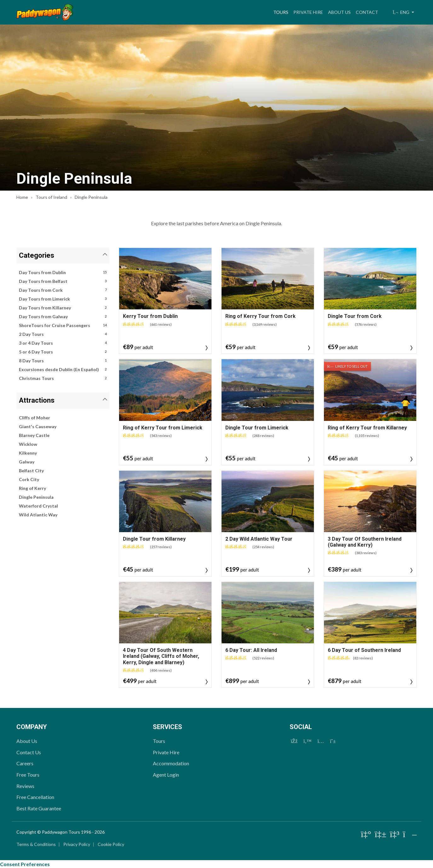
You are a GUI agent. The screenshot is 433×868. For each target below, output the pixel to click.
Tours (282, 11)
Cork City (29, 479)
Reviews (25, 786)
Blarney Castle (34, 435)
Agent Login (166, 775)
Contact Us (29, 752)
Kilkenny (28, 453)
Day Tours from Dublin (63, 273)
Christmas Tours (63, 378)
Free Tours (28, 775)
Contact (367, 12)
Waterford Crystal (38, 506)
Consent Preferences (25, 864)
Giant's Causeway (38, 426)
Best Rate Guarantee (39, 808)
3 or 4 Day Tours (63, 343)
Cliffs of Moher (35, 418)
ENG (401, 12)
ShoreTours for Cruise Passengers (63, 325)
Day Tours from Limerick (63, 299)
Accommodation (171, 763)
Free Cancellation (35, 797)
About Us (339, 12)
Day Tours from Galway (63, 317)
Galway (27, 462)
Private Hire (308, 12)
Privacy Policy (77, 844)
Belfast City (31, 471)
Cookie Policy (111, 844)
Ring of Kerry (32, 488)
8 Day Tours (63, 361)
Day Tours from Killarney (63, 308)
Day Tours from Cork (63, 290)
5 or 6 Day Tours (63, 352)
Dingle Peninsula (36, 497)
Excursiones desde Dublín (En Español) (63, 370)
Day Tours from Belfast (63, 281)
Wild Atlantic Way (38, 515)
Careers (25, 763)
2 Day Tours (63, 334)
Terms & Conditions (36, 844)
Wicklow (28, 444)
